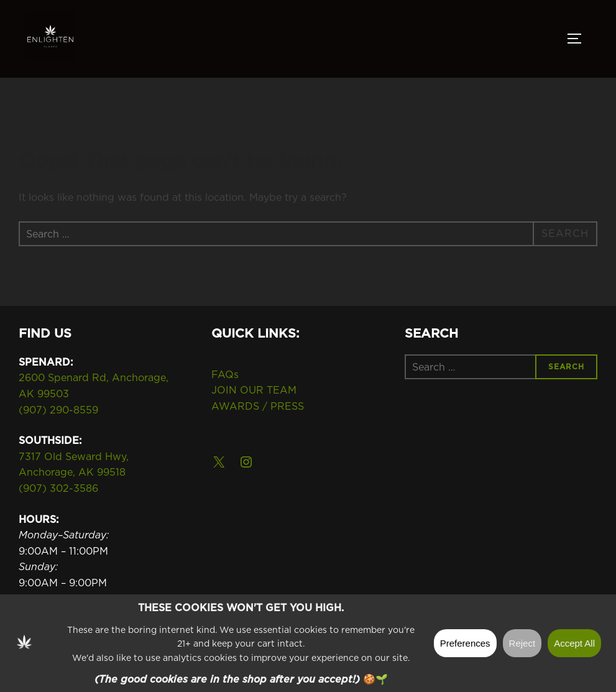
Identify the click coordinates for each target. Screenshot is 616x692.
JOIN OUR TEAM (254, 390)
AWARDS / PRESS (258, 406)
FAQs (225, 374)
